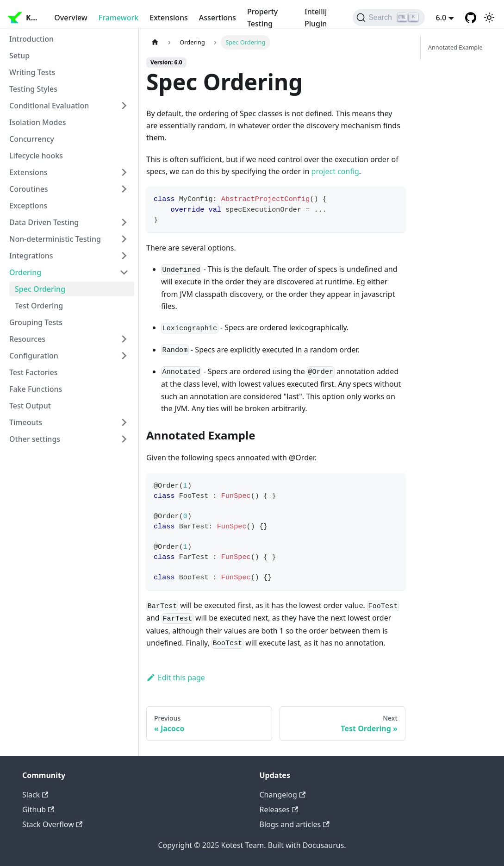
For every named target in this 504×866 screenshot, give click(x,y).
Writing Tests (32, 72)
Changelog (283, 795)
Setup (19, 56)
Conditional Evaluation (49, 106)
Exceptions (28, 206)
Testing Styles (33, 89)
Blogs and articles (295, 824)
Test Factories (34, 372)
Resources (27, 339)
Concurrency (32, 139)
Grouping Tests (36, 322)
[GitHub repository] (471, 18)
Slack (35, 795)
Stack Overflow (52, 824)
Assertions (218, 18)
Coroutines (29, 189)
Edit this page (176, 678)
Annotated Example (455, 47)
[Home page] (155, 42)
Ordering (25, 272)
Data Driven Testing (44, 222)
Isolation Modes (37, 122)
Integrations (31, 256)
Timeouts (26, 422)
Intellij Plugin (316, 18)
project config (335, 171)
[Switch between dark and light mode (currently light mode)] (489, 18)
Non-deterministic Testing (55, 239)
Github (38, 810)
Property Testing (262, 18)
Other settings (35, 439)
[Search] (389, 18)
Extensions (169, 18)
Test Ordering (39, 306)
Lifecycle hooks (36, 156)
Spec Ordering (40, 289)
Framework (118, 18)
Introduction (31, 39)
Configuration (34, 356)
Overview (71, 18)
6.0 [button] (441, 18)
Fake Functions (36, 389)
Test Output (30, 406)
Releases (279, 810)
